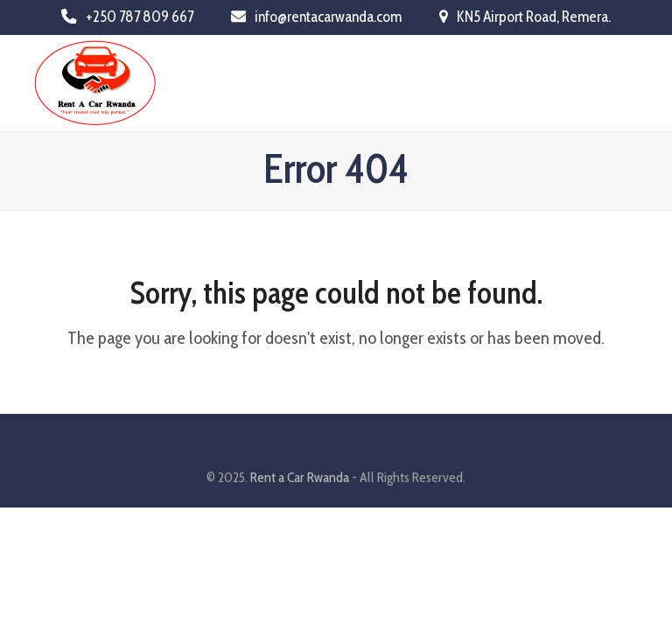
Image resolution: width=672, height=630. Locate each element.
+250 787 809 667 (140, 16)
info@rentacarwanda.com (328, 16)
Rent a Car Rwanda (300, 477)
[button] (629, 83)
